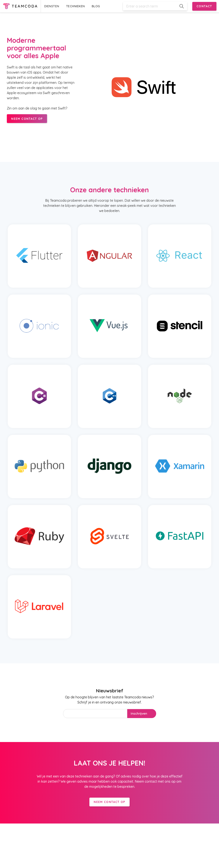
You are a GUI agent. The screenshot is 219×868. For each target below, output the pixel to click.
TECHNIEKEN (75, 6)
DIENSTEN (52, 6)
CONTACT (204, 6)
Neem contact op (109, 802)
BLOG (96, 6)
